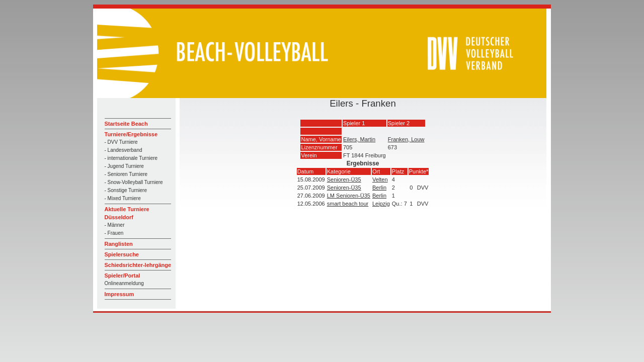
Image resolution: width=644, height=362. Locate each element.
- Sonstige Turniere (126, 190)
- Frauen (114, 233)
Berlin (379, 188)
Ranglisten (119, 244)
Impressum (119, 294)
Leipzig (381, 204)
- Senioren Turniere (126, 174)
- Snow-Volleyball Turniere (134, 182)
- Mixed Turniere (123, 198)
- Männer (115, 225)
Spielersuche (122, 254)
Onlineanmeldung (124, 283)
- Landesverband (124, 150)
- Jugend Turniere (124, 166)
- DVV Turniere (121, 142)
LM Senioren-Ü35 (349, 196)
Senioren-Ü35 (344, 179)
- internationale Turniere (131, 158)
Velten (380, 179)
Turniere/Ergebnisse (131, 134)
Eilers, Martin (359, 139)
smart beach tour (348, 204)
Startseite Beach (126, 124)
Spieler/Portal (123, 276)
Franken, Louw (406, 139)
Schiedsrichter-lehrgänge (138, 265)
